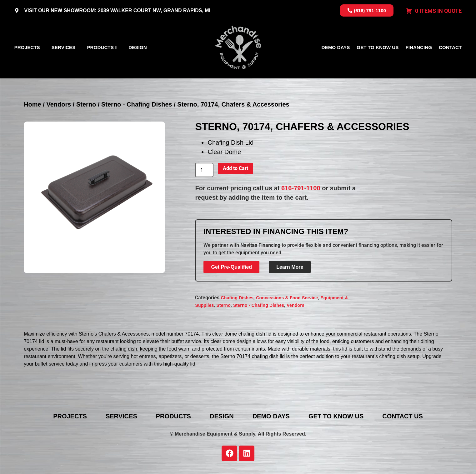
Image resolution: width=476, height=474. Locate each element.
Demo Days (336, 47)
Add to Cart (235, 168)
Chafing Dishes (237, 298)
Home (33, 104)
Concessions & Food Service (287, 298)
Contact (450, 47)
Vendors (59, 104)
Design (138, 47)
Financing (419, 47)
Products (100, 47)
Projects (27, 47)
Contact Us (403, 416)
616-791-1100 (301, 188)
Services (64, 47)
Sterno (86, 104)
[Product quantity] (204, 170)
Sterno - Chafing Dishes (137, 104)
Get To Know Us (378, 47)
